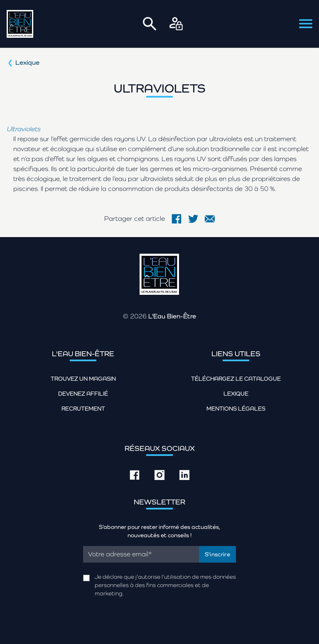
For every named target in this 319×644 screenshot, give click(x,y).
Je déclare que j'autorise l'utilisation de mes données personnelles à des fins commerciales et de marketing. (165, 585)
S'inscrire (218, 554)
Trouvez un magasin (83, 379)
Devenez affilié (83, 394)
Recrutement (83, 409)
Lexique (27, 62)
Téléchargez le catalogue (236, 379)
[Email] (141, 554)
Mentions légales (236, 409)
